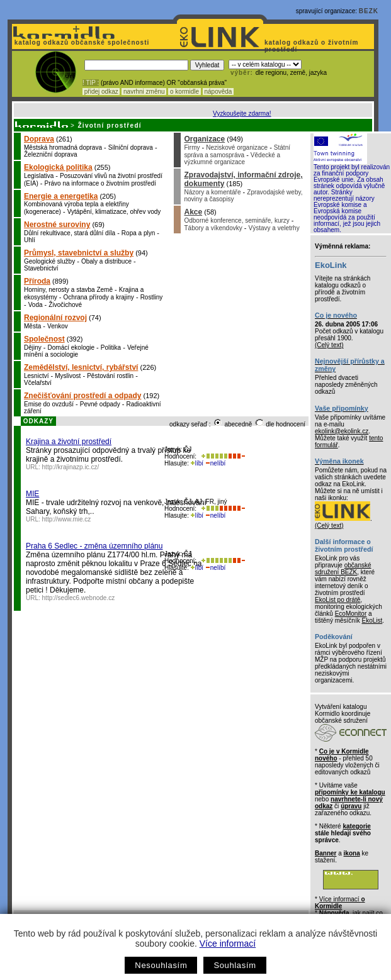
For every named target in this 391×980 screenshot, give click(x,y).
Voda (36, 305)
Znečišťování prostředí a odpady (82, 396)
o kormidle (184, 92)
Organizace (204, 139)
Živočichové (65, 305)
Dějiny (33, 348)
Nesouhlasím (161, 965)
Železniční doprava (51, 154)
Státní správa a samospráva (237, 151)
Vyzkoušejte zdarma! (242, 114)
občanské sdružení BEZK (343, 569)
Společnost (44, 339)
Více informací (228, 944)
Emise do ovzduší (49, 404)
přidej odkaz (101, 92)
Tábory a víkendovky (213, 228)
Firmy (192, 148)
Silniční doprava (131, 148)
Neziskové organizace (237, 148)
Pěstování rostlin (110, 376)
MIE (32, 494)
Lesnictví (36, 376)
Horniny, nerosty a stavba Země (68, 290)
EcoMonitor (351, 614)
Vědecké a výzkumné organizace (232, 159)
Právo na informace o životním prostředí (100, 183)
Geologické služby (49, 261)
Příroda (37, 281)
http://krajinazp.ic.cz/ (71, 467)
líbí (197, 463)
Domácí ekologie (71, 348)
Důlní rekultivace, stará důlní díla (70, 233)
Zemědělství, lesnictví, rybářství (81, 367)
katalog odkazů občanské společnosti (81, 42)
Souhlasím (235, 965)
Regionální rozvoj (55, 318)
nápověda (218, 92)
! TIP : (91, 83)
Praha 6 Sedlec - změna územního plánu (94, 546)
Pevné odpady (100, 404)
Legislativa (39, 176)
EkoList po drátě (337, 600)
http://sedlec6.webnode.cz (79, 598)
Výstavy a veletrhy (274, 228)
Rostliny (152, 297)
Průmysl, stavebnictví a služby (79, 253)
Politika (111, 348)
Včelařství (38, 383)
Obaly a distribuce (106, 261)
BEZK (369, 11)
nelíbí (215, 463)
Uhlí (30, 240)
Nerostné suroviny (57, 225)
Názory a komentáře (212, 192)
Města (32, 326)
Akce (193, 212)
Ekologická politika (58, 167)
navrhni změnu (144, 92)
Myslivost (68, 376)
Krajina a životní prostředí (69, 442)
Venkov (58, 326)
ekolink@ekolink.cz (342, 431)
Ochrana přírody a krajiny (99, 297)
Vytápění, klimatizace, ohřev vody (114, 212)
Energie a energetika (61, 196)
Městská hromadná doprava (63, 148)
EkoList (372, 621)
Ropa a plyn (138, 233)
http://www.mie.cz (67, 519)
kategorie (356, 826)
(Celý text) (329, 345)
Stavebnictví (41, 268)
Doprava (39, 139)
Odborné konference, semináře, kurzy (236, 220)
